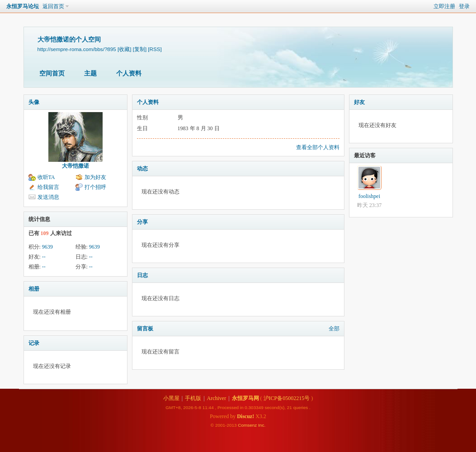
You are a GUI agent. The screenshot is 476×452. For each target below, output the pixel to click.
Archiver (217, 398)
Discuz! (245, 416)
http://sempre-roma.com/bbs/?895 (77, 49)
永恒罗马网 (245, 398)
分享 (142, 222)
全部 (334, 329)
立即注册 (444, 6)
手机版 (193, 398)
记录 (34, 343)
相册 (34, 289)
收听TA (46, 177)
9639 (47, 247)
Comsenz (248, 425)
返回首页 (53, 6)
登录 (464, 6)
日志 (142, 275)
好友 (359, 102)
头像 (34, 102)
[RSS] (155, 49)
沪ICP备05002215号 (287, 398)
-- (44, 257)
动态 (142, 169)
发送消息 (48, 197)
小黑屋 (171, 398)
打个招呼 (95, 187)
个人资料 (129, 73)
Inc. (262, 425)
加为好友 (95, 177)
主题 (90, 73)
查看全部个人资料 (318, 147)
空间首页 (52, 73)
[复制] (140, 49)
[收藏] (124, 49)
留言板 (145, 329)
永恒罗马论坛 (23, 6)
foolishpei (369, 196)
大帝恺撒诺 (75, 166)
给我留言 (48, 187)
